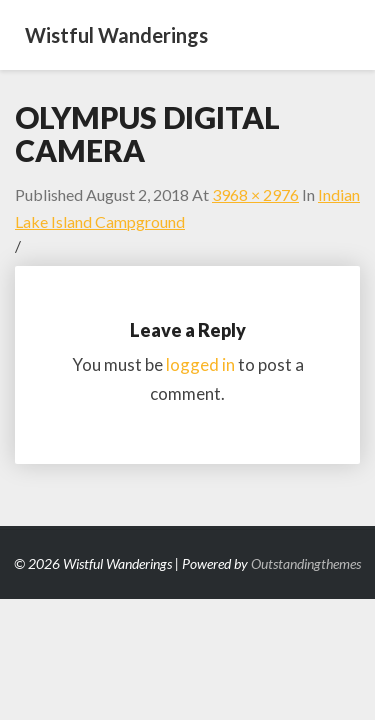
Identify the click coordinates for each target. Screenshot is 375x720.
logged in (200, 364)
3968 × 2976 (255, 194)
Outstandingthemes (306, 563)
